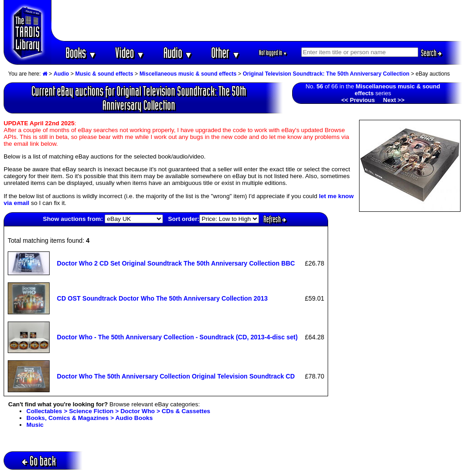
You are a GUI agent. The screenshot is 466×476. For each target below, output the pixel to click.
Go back (39, 461)
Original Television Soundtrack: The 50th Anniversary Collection (326, 74)
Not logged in (273, 53)
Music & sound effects (104, 74)
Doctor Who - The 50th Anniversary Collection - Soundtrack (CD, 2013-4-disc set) (177, 337)
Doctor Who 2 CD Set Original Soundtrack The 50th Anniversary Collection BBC (176, 263)
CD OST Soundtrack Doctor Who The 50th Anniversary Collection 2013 (162, 298)
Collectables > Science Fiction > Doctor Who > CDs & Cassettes (118, 411)
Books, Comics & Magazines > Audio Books (90, 418)
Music (35, 425)
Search (431, 53)
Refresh (275, 219)
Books (81, 53)
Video (130, 53)
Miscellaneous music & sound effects (188, 74)
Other (226, 53)
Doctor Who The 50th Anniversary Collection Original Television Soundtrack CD (176, 376)
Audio (178, 53)
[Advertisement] (257, 20)
